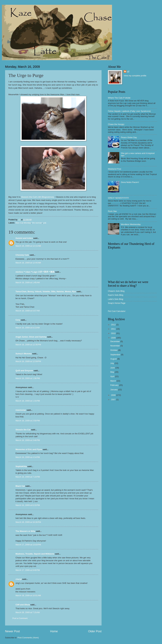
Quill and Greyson (24, 371)
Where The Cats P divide (119, 98)
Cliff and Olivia (23, 605)
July (112, 363)
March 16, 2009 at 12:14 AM (28, 246)
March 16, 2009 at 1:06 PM (28, 378)
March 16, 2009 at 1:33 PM (28, 401)
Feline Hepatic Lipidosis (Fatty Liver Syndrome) (129, 111)
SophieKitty (21, 466)
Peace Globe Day (129, 137)
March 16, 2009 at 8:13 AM (28, 328)
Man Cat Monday (23, 223)
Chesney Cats (22, 255)
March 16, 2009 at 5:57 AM (28, 311)
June (113, 368)
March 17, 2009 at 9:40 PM (28, 570)
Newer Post (12, 631)
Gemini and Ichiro (24, 238)
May (112, 372)
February (115, 385)
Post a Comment (20, 618)
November (115, 346)
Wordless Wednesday (131, 224)
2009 (114, 338)
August (114, 359)
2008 (114, 395)
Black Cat (20, 486)
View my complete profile (135, 76)
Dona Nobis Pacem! (130, 182)
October (114, 350)
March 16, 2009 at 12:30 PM (28, 345)
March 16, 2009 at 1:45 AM (28, 282)
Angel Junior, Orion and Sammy (31, 337)
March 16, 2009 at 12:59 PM (28, 361)
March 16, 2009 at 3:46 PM (28, 440)
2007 (114, 400)
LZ (128, 72)
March (113, 381)
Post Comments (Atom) (28, 638)
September (116, 355)
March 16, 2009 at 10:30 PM (28, 522)
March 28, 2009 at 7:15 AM (28, 612)
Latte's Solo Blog (115, 299)
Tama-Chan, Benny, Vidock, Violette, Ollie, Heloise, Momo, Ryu (46, 292)
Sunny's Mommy (24, 354)
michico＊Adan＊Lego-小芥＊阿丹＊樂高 (35, 272)
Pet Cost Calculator (117, 311)
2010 (114, 333)
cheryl (19, 579)
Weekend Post (115, 169)
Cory (18, 320)
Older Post (95, 631)
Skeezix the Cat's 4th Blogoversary (38, 197)
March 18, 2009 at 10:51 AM (28, 595)
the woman (37, 223)
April (113, 376)
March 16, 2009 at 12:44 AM (28, 263)
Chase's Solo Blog (116, 291)
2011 (114, 329)
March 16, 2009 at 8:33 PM (28, 505)
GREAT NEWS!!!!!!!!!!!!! (118, 198)
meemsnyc (21, 410)
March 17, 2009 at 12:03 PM (28, 545)
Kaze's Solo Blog (116, 295)
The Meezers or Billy (25, 531)
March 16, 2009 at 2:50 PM (28, 421)
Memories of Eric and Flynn (29, 449)
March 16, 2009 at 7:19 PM (28, 477)
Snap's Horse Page (117, 303)
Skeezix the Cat (23, 430)
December (115, 341)
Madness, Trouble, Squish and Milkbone (35, 554)
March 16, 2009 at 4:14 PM (28, 457)
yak (45, 223)
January (114, 390)
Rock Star (112, 211)
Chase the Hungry (116, 124)
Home (54, 631)
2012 (114, 325)
